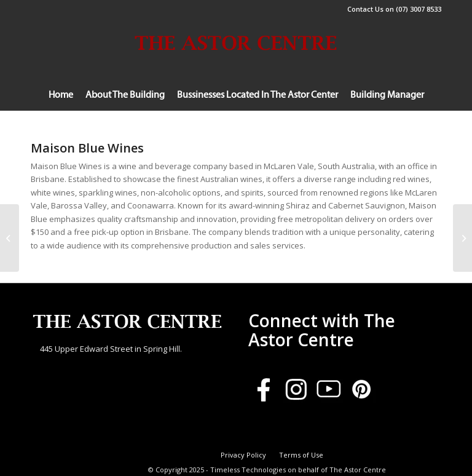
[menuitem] (61, 95)
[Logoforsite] (236, 65)
